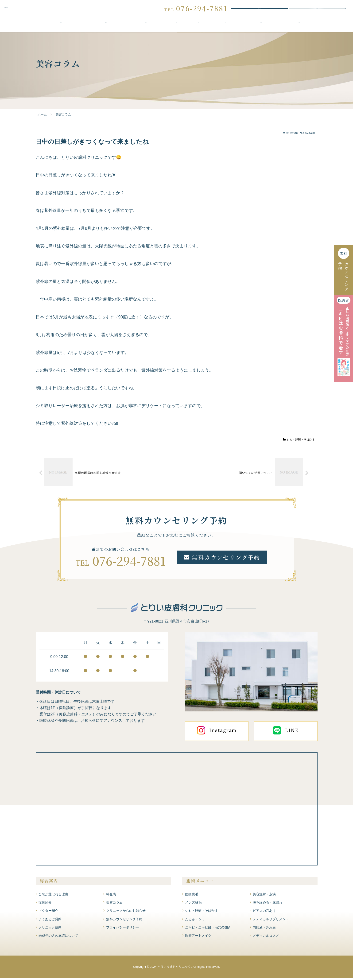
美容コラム (114, 905)
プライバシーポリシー (123, 929)
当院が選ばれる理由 (61, 27)
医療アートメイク (198, 938)
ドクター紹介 (226, 27)
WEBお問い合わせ (317, 10)
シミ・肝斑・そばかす (299, 442)
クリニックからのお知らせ (126, 913)
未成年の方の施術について (58, 938)
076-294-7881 (129, 563)
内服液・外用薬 (264, 929)
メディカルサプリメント (271, 921)
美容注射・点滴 (264, 896)
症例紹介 (199, 27)
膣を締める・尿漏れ (268, 905)
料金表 (176, 27)
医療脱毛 (192, 896)
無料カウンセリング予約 (259, 10)
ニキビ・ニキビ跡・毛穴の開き (208, 929)
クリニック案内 (299, 27)
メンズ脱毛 (193, 905)
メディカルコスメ (266, 938)
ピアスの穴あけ (264, 913)
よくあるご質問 (261, 27)
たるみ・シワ (195, 921)
